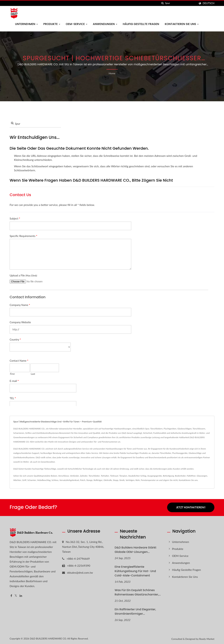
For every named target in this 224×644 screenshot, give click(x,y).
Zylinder (84, 476)
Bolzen (54, 476)
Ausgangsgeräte (155, 476)
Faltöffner (191, 476)
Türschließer (94, 476)
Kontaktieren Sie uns (182, 24)
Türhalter (105, 476)
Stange (89, 480)
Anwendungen (105, 24)
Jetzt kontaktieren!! (191, 507)
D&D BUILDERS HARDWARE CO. (48, 638)
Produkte (52, 24)
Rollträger (98, 480)
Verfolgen (130, 480)
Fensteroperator (148, 480)
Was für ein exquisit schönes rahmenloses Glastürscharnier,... (138, 592)
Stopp (116, 480)
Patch (83, 480)
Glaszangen (202, 476)
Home (112, 73)
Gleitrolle (108, 480)
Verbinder (75, 476)
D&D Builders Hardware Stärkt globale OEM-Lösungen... (135, 549)
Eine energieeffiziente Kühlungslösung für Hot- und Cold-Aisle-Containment (135, 571)
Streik (122, 480)
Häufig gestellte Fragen (141, 24)
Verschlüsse (64, 476)
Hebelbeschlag (44, 480)
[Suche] (162, 3)
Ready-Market (207, 638)
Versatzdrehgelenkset (69, 480)
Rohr (138, 480)
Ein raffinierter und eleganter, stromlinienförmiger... (135, 611)
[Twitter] (16, 595)
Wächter (17, 480)
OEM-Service (77, 24)
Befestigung (168, 476)
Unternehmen (26, 24)
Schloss (55, 480)
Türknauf (114, 476)
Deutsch (209, 3)
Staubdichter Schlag (137, 476)
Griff (24, 480)
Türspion (123, 476)
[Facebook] (11, 595)
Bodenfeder (180, 476)
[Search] (181, 3)
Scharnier (32, 480)
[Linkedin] (21, 595)
